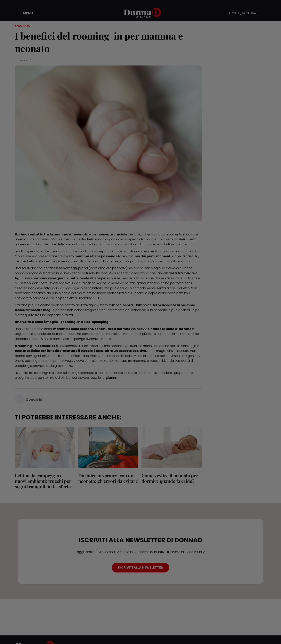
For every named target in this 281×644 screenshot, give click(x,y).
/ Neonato (23, 26)
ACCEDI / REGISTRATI (243, 13)
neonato (161, 310)
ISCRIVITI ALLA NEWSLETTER (140, 567)
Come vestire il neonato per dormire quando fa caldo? (170, 478)
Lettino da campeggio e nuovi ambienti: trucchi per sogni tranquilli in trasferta (43, 481)
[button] (25, 13)
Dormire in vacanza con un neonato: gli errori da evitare (108, 478)
